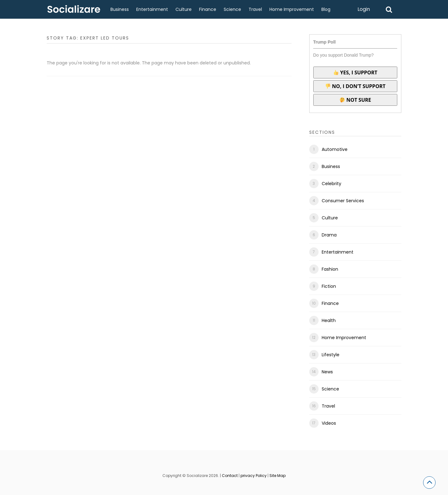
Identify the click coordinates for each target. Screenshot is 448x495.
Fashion (330, 269)
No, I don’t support (355, 86)
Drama (329, 235)
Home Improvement (292, 9)
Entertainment (152, 9)
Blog (326, 9)
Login (364, 9)
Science (232, 9)
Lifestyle (331, 355)
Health (329, 320)
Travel (255, 9)
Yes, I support (355, 72)
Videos (329, 423)
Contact (230, 476)
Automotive (335, 149)
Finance (208, 9)
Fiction (329, 286)
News (327, 372)
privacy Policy (254, 476)
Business (120, 9)
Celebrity (331, 184)
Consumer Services (343, 201)
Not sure (355, 100)
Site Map (278, 476)
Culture (184, 9)
